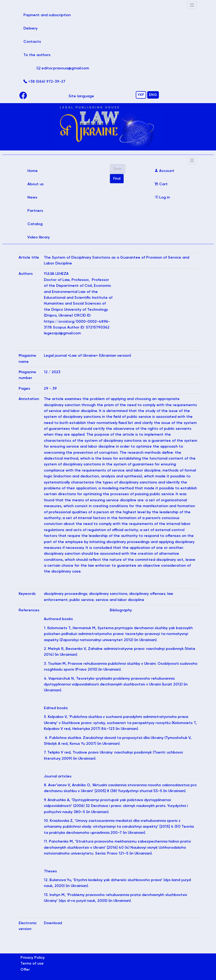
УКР (141, 95)
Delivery (30, 28)
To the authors (37, 55)
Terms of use (32, 964)
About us (35, 184)
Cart (161, 184)
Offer (25, 970)
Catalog (35, 224)
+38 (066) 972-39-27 (44, 82)
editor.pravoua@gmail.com (63, 68)
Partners (35, 211)
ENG (153, 95)
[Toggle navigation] (192, 5)
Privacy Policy (33, 958)
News (32, 197)
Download (53, 923)
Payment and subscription (55, 14)
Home (40, 170)
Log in (162, 197)
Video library (39, 237)
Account (164, 171)
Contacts (32, 42)
